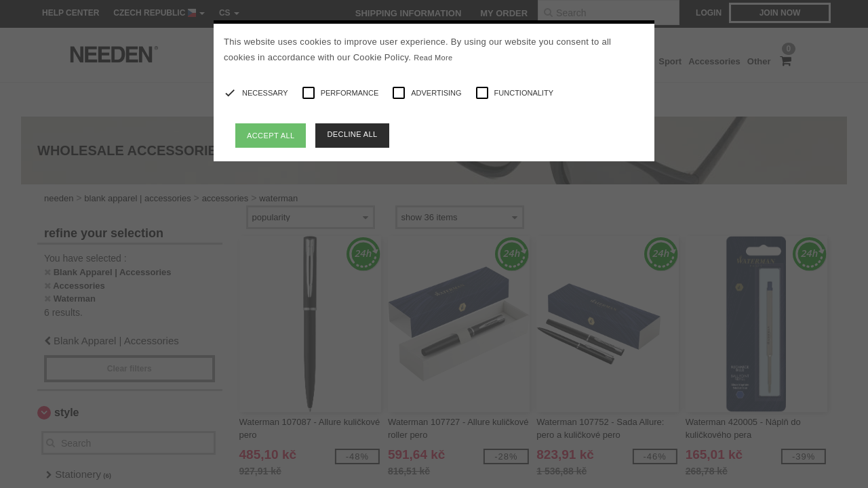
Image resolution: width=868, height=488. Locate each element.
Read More (433, 58)
